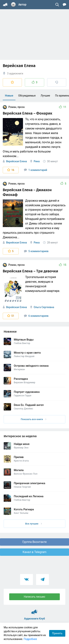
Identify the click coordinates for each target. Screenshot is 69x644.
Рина (37, 161)
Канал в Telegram (35, 552)
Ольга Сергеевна (44, 307)
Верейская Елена (16, 161)
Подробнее (30, 639)
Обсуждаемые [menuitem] (27, 96)
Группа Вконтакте (34, 542)
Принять (57, 633)
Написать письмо (35, 597)
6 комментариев (36, 316)
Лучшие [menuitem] (45, 96)
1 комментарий (36, 170)
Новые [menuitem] (9, 96)
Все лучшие (33, 524)
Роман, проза (14, 107)
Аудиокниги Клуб (34, 610)
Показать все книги (34, 419)
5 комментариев (36, 251)
